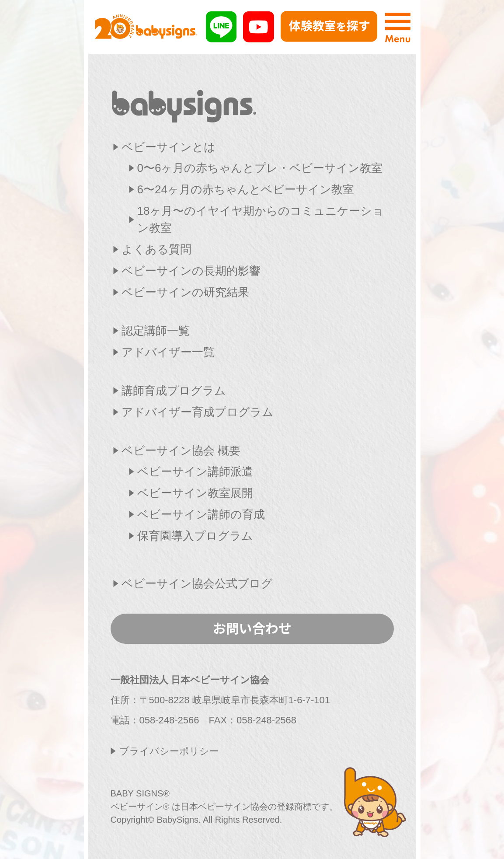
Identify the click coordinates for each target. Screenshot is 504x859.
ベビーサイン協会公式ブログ (197, 583)
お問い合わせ (252, 628)
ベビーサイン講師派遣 (195, 471)
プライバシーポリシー (169, 751)
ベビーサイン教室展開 (195, 493)
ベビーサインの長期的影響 (191, 271)
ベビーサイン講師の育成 (201, 514)
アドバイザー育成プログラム (198, 412)
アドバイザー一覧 (168, 352)
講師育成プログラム (174, 391)
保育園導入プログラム (195, 536)
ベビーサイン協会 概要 (181, 450)
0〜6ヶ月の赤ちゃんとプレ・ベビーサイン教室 (260, 168)
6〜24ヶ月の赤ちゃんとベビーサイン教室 (246, 189)
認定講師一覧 (156, 331)
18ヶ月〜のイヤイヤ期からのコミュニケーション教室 (261, 219)
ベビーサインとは (169, 147)
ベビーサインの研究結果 (185, 292)
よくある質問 (156, 249)
